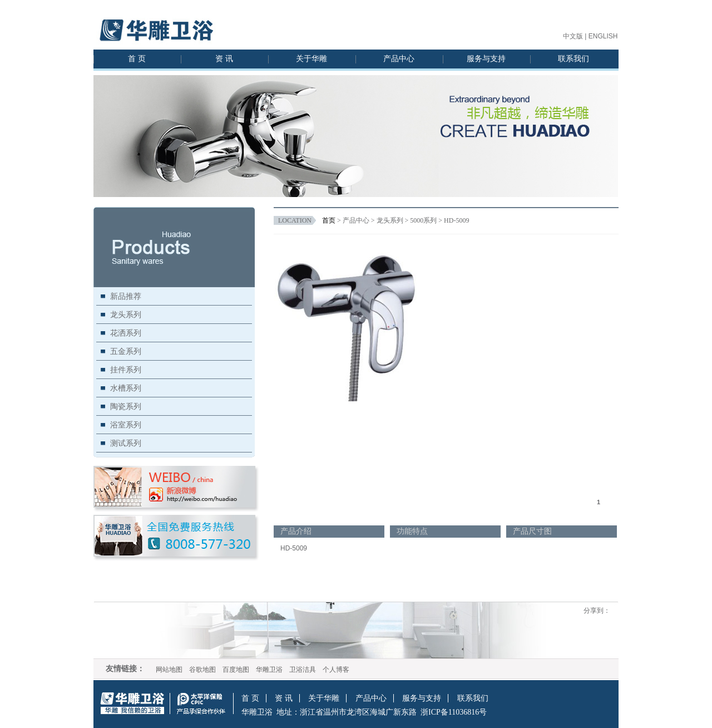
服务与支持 (486, 59)
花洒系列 (126, 333)
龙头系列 (126, 314)
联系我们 (573, 59)
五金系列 (126, 351)
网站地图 (169, 670)
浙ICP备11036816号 (454, 712)
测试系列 (126, 443)
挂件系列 (126, 370)
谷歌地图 (202, 670)
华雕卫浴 (269, 670)
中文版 (573, 36)
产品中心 (399, 59)
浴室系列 (126, 425)
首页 (329, 220)
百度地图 (236, 670)
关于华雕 (311, 59)
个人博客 (336, 670)
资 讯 (224, 59)
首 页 (137, 59)
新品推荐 (126, 296)
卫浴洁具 (303, 670)
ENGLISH (603, 36)
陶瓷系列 (126, 406)
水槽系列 (126, 388)
